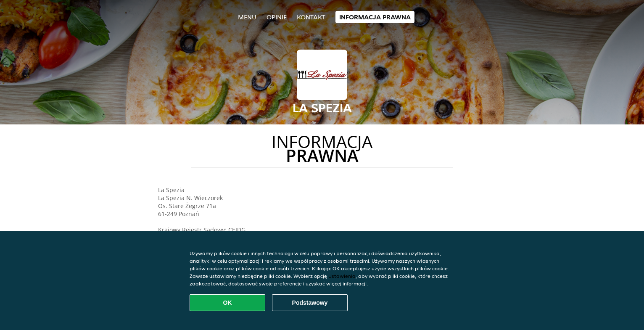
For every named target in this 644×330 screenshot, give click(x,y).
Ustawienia (342, 276)
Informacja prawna (375, 17)
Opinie (277, 17)
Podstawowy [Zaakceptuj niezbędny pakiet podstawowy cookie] (310, 303)
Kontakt (311, 17)
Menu (247, 17)
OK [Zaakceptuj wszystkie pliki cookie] (228, 303)
